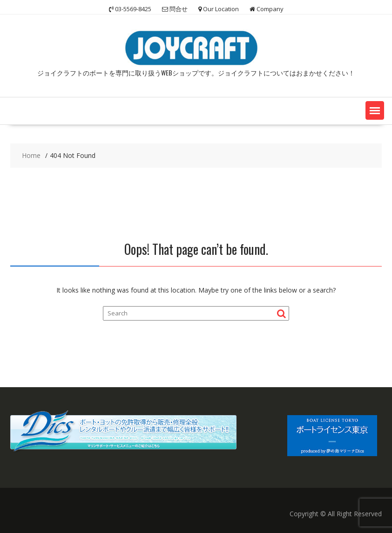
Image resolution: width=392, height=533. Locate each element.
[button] (375, 110)
